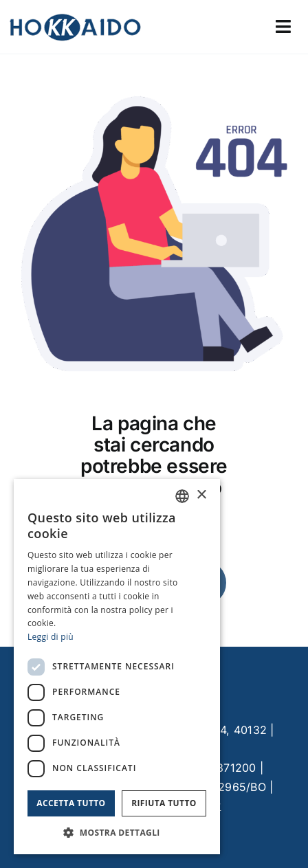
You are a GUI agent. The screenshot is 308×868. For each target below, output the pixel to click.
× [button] (201, 495)
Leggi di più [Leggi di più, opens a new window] (51, 637)
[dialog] (117, 667)
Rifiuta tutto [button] (164, 803)
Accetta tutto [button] (71, 803)
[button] (117, 833)
